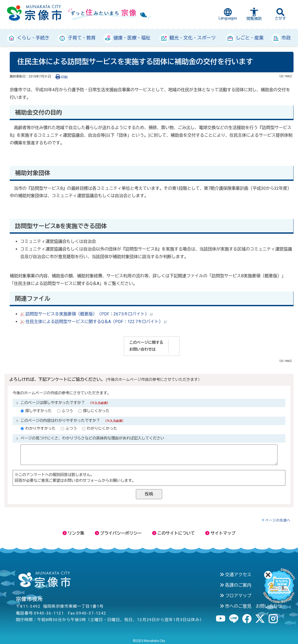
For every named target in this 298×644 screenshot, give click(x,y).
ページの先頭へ (278, 520)
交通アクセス (236, 575)
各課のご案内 (236, 585)
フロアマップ (236, 596)
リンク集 (73, 533)
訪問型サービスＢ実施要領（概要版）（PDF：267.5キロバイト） (86, 314)
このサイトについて (173, 533)
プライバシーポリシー (118, 533)
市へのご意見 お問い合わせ (251, 606)
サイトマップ (220, 533)
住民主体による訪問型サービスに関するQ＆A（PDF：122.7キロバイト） (93, 322)
